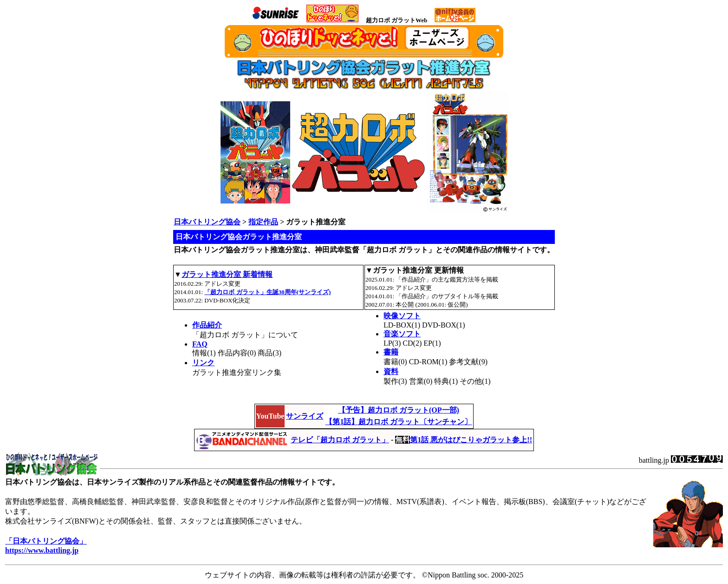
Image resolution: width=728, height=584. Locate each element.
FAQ (200, 344)
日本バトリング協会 (207, 222)
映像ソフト (402, 316)
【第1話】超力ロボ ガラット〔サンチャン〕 (398, 422)
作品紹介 (207, 325)
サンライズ (305, 416)
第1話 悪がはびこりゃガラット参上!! (471, 440)
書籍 (391, 352)
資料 (391, 371)
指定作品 (263, 222)
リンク (203, 363)
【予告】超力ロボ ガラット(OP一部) (399, 410)
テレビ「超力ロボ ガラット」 (340, 440)
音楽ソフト (402, 334)
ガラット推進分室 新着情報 (227, 274)
